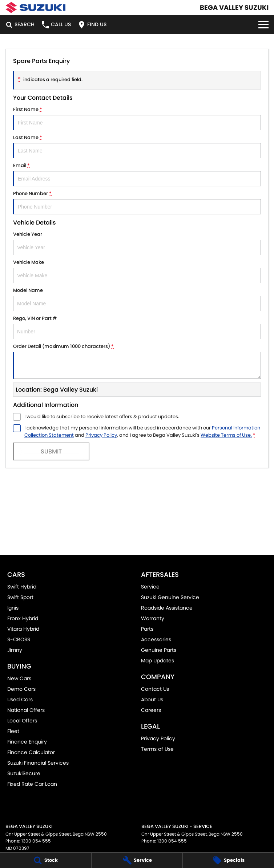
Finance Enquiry (27, 742)
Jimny (15, 650)
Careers (151, 710)
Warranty (153, 618)
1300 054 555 (36, 841)
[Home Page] (35, 7)
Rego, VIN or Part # (137, 327)
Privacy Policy (158, 738)
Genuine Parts (159, 650)
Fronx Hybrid (23, 618)
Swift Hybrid (22, 587)
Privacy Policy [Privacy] (101, 435)
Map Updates (158, 661)
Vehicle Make (137, 271)
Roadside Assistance (167, 608)
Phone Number (137, 202)
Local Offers (22, 721)
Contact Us (155, 689)
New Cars (19, 678)
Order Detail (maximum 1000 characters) (137, 361)
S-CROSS (19, 639)
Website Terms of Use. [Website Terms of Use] (226, 435)
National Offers (26, 710)
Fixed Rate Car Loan (32, 784)
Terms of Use (157, 749)
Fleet (13, 731)
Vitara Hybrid (23, 629)
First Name (137, 118)
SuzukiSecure (24, 773)
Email (137, 174)
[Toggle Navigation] (263, 25)
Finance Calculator (31, 752)
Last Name (137, 146)
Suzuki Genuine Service (170, 597)
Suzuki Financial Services (38, 763)
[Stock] (46, 860)
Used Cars (20, 699)
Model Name (137, 299)
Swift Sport (20, 597)
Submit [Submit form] (51, 451)
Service (150, 587)
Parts (147, 629)
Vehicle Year (137, 243)
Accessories (156, 639)
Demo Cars (21, 689)
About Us (152, 699)
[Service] (137, 860)
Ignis (13, 608)
